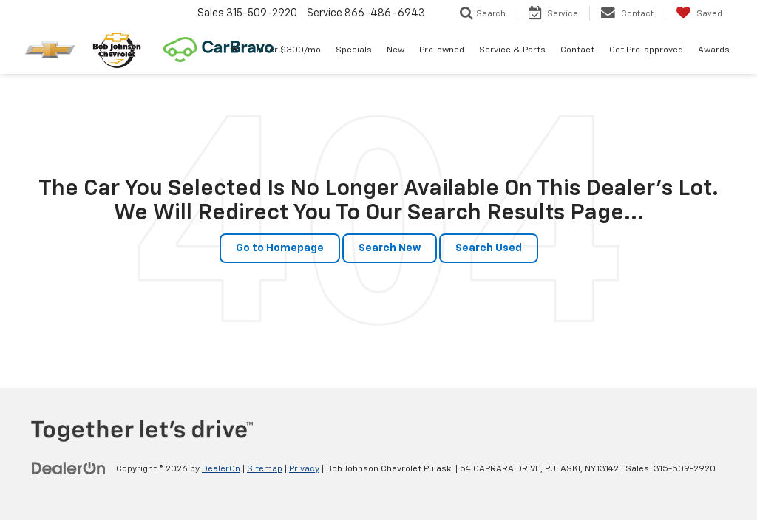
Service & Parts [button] (512, 50)
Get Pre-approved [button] (646, 50)
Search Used (489, 248)
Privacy (304, 469)
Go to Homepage (280, 248)
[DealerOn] (69, 468)
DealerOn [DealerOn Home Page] (221, 469)
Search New (390, 248)
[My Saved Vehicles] (699, 13)
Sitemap (265, 469)
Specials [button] (354, 50)
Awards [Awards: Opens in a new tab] (714, 50)
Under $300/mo (287, 50)
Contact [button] (577, 50)
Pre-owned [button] (442, 50)
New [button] (396, 50)
